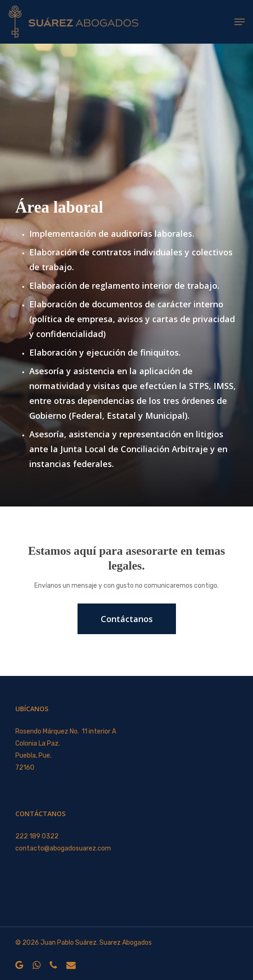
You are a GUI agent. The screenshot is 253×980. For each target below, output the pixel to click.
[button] (240, 22)
